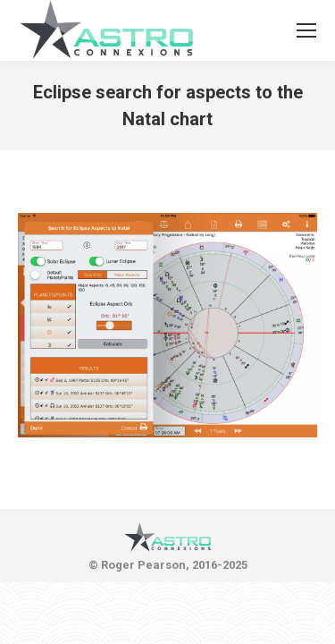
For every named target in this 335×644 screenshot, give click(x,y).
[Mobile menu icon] (306, 30)
